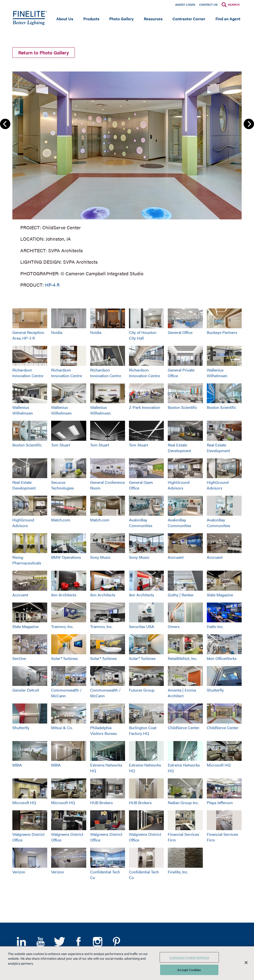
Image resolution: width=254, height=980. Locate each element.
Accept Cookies (189, 970)
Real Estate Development (179, 448)
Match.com (61, 520)
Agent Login (185, 4)
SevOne (19, 658)
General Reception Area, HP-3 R (28, 335)
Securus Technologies (63, 485)
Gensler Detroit (26, 690)
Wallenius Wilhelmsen (217, 373)
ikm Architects (64, 595)
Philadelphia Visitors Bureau (104, 730)
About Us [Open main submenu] (65, 19)
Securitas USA (142, 626)
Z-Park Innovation (145, 407)
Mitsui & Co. (62, 728)
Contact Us (208, 4)
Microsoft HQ (219, 765)
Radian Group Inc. (183, 803)
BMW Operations (66, 557)
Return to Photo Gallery (44, 53)
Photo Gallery (121, 19)
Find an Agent (228, 19)
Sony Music (100, 557)
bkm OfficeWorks (222, 658)
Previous (5, 124)
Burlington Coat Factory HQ (143, 730)
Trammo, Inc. (62, 626)
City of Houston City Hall (143, 335)
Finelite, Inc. (178, 872)
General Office (180, 332)
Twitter (59, 942)
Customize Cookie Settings (189, 957)
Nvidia (57, 332)
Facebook (78, 942)
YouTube (40, 942)
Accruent (176, 557)
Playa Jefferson (220, 803)
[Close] (246, 962)
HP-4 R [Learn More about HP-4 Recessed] (52, 285)
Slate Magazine (220, 595)
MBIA (17, 765)
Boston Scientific (182, 407)
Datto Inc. (215, 626)
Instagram (97, 942)
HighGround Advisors (179, 485)
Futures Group (142, 690)
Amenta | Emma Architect (182, 693)
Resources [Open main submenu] (153, 19)
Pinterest (116, 942)
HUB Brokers (102, 803)
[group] (127, 179)
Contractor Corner (189, 19)
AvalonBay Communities (141, 523)
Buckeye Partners (222, 332)
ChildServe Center (184, 728)
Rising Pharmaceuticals (27, 560)
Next (249, 124)
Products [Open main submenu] (91, 19)
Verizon (19, 872)
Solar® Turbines (64, 658)
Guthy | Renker (181, 595)
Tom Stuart (61, 445)
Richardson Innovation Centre (28, 373)
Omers (174, 626)
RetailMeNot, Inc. (182, 658)
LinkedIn (21, 942)
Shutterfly (215, 690)
